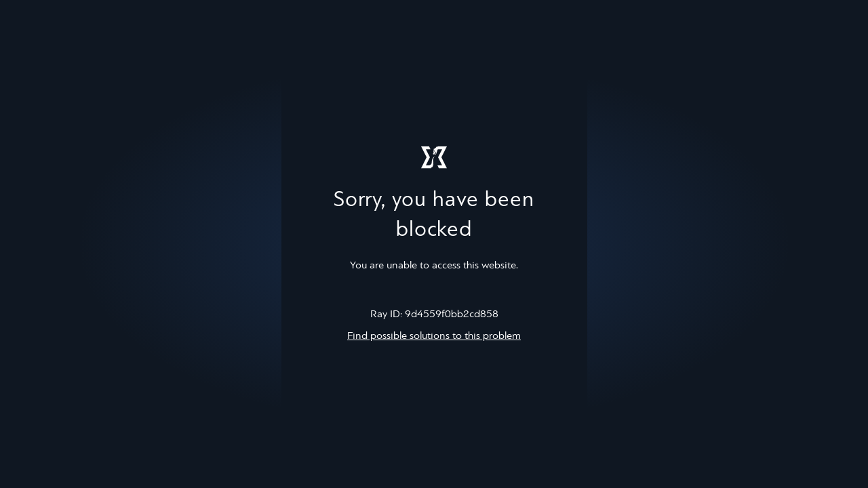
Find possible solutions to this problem (434, 336)
